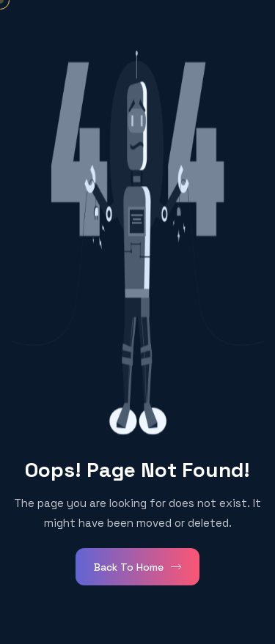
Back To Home (137, 567)
